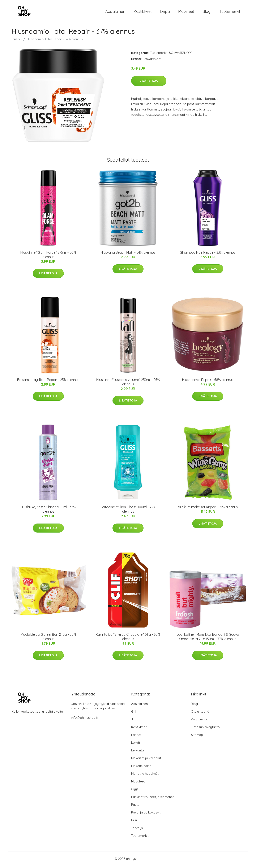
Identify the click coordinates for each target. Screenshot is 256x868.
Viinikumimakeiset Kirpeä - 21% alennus (208, 509)
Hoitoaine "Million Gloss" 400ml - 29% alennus (128, 511)
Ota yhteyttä (200, 714)
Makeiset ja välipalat (146, 760)
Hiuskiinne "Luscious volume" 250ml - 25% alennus (128, 384)
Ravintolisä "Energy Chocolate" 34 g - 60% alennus (128, 639)
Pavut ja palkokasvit (146, 814)
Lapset (136, 737)
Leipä (165, 12)
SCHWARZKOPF (181, 55)
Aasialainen (115, 12)
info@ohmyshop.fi (85, 720)
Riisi (134, 822)
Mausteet (186, 12)
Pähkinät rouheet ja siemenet (152, 799)
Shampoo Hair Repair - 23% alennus (208, 255)
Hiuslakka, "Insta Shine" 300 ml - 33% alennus (48, 511)
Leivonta (137, 752)
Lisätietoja (149, 83)
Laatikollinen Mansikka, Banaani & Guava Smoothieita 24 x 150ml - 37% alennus (208, 639)
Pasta (135, 807)
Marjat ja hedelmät (145, 776)
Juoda (136, 721)
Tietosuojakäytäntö (205, 729)
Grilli (134, 714)
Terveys (137, 830)
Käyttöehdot (200, 721)
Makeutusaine (141, 768)
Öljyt (135, 791)
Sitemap (197, 737)
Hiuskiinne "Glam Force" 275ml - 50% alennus (48, 257)
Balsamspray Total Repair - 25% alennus (48, 382)
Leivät (136, 745)
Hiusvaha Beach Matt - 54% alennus (128, 255)
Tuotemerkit (230, 12)
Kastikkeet (143, 12)
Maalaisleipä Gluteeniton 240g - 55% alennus (48, 639)
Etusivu (17, 41)
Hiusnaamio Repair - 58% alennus (208, 382)
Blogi (207, 12)
